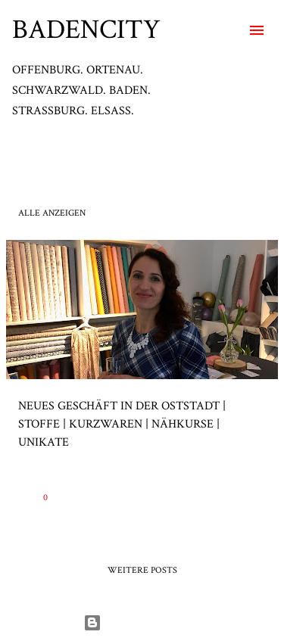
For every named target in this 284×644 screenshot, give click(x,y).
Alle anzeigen (52, 213)
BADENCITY (86, 30)
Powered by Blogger (142, 622)
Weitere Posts (142, 570)
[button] (257, 497)
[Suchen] (226, 30)
